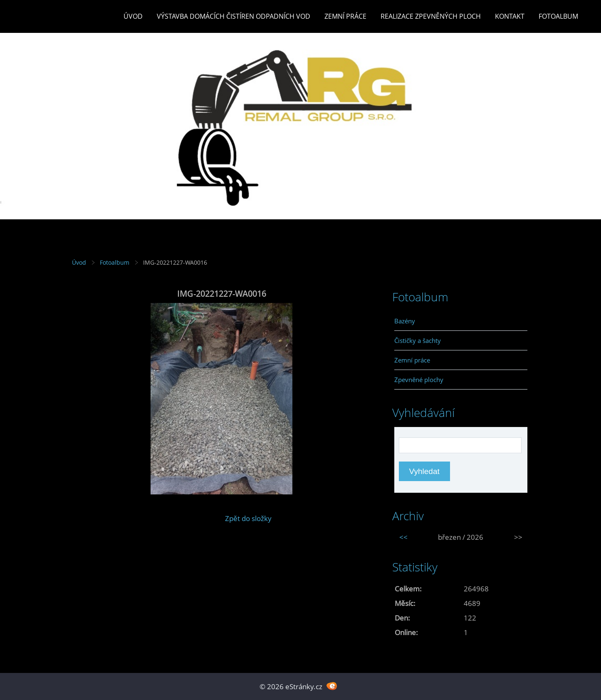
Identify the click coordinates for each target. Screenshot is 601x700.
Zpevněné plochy (419, 380)
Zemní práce (345, 16)
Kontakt (510, 16)
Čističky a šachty (418, 340)
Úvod (133, 16)
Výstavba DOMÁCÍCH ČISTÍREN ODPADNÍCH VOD (234, 16)
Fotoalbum (558, 16)
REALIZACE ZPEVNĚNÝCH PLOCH (431, 16)
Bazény (405, 321)
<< (403, 537)
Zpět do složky (248, 518)
